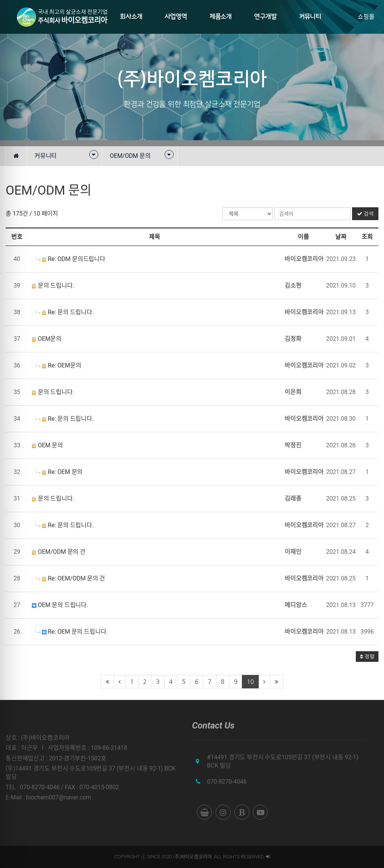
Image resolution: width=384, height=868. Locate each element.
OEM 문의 (47, 445)
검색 (365, 214)
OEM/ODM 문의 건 (59, 552)
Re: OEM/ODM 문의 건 (70, 578)
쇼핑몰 (366, 17)
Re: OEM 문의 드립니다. (72, 632)
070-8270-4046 (227, 782)
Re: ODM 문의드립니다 (70, 259)
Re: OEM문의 (58, 365)
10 (250, 682)
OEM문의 (47, 339)
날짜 (341, 237)
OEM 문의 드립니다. (60, 605)
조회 (367, 237)
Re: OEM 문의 (59, 472)
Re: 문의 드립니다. (65, 312)
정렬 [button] (367, 657)
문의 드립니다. (53, 286)
